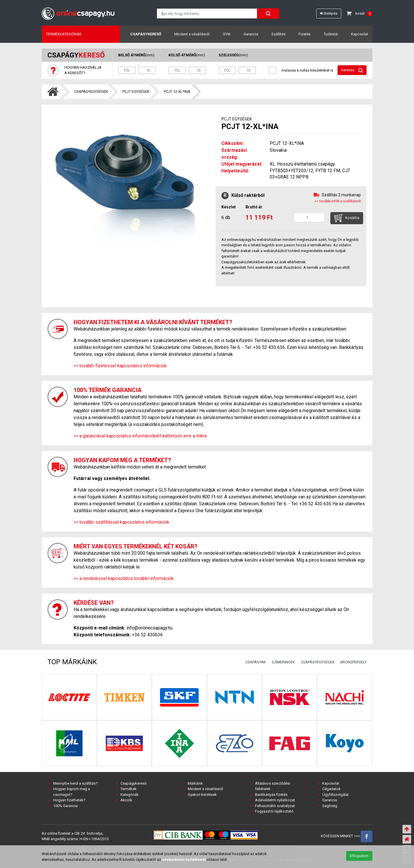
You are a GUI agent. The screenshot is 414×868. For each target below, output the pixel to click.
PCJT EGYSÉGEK (136, 92)
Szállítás (278, 34)
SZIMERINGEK (283, 662)
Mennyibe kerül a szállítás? (75, 783)
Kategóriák (130, 795)
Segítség (330, 806)
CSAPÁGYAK (256, 662)
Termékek (129, 789)
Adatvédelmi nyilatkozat (275, 800)
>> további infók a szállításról (338, 201)
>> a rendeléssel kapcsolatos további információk (124, 578)
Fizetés (304, 34)
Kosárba (347, 218)
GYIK (227, 34)
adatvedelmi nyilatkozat (184, 860)
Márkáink (195, 783)
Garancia (251, 34)
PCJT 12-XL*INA (177, 92)
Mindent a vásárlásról (192, 34)
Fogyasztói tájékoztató (274, 811)
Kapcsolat (360, 34)
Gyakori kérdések (202, 795)
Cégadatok (331, 789)
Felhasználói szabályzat (275, 806)
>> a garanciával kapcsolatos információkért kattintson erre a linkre (140, 436)
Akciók (126, 800)
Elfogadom (359, 856)
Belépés (329, 13)
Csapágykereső (146, 34)
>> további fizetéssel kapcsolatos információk (120, 366)
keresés (352, 70)
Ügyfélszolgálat (336, 795)
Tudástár (331, 34)
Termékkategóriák (64, 34)
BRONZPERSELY (353, 662)
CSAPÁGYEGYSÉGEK (91, 92)
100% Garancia (65, 806)
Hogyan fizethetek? (69, 800)
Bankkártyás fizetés (271, 795)
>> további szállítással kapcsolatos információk (121, 522)
